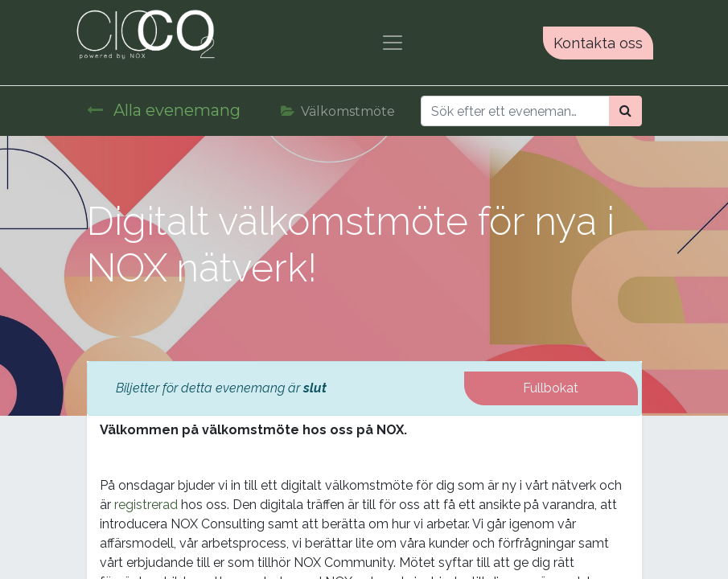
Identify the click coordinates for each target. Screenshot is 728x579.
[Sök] (625, 111)
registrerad (146, 505)
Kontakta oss (598, 43)
